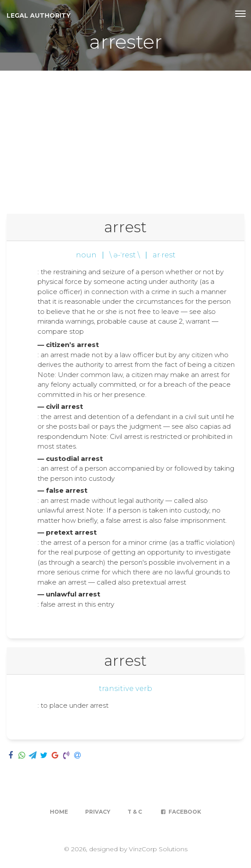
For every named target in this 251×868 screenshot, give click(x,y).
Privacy (98, 812)
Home (59, 812)
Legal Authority (39, 15)
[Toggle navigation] (240, 14)
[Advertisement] (125, 137)
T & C (135, 812)
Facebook (180, 812)
